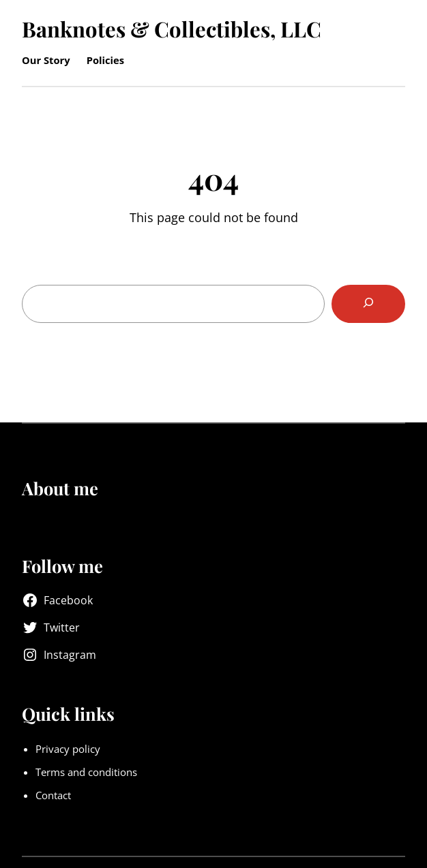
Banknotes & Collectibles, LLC (172, 29)
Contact (53, 795)
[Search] (368, 304)
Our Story (46, 60)
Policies (105, 60)
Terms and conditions (86, 772)
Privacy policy (68, 749)
